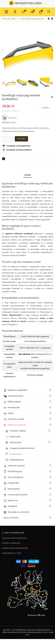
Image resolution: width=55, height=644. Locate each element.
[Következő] (52, 19)
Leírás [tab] (27, 175)
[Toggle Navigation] (6, 12)
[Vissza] (48, 19)
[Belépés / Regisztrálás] (15, 12)
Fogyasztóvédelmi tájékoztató (14, 538)
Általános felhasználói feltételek (15, 548)
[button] (23, 12)
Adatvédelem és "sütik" (12, 553)
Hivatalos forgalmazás (11, 543)
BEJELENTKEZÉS (28, 518)
